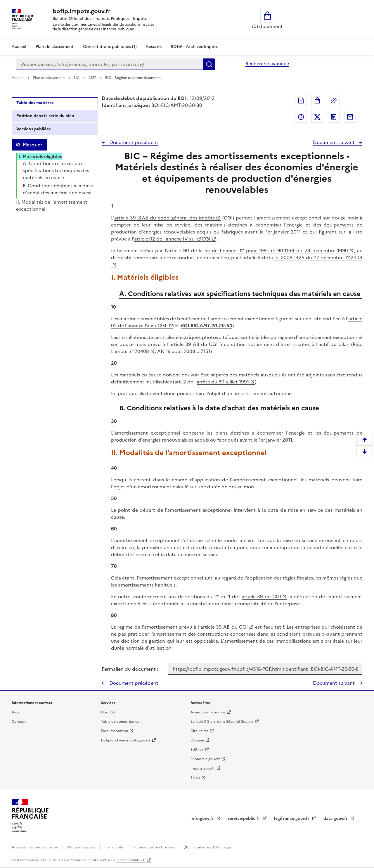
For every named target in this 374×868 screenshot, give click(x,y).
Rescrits (154, 47)
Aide (16, 712)
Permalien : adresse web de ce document (334, 101)
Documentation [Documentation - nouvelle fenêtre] (115, 731)
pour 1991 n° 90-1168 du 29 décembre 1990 (296, 250)
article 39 (125, 218)
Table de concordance (120, 722)
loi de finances (221, 250)
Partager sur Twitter (317, 117)
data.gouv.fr (336, 818)
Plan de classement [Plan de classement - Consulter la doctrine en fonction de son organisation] (55, 47)
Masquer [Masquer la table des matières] (32, 145)
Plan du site (114, 847)
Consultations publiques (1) (110, 47)
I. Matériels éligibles (40, 156)
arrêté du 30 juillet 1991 (223, 382)
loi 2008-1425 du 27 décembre (310, 257)
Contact (19, 722)
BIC (77, 78)
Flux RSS (108, 712)
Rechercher (209, 64)
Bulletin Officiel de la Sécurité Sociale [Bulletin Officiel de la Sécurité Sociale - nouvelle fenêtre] (222, 722)
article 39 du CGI (261, 596)
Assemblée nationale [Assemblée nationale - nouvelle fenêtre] (208, 712)
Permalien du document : (130, 669)
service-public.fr (245, 818)
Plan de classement (49, 78)
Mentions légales (82, 847)
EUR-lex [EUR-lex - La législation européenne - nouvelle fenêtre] (197, 750)
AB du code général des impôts (178, 218)
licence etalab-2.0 (130, 860)
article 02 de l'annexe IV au (165, 239)
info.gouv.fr (203, 818)
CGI (206, 239)
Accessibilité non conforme (35, 847)
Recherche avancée (267, 63)
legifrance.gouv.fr (292, 818)
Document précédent (133, 142)
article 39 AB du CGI (224, 627)
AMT (93, 78)
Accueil (19, 47)
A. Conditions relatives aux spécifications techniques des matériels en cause (56, 170)
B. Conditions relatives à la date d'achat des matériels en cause (58, 189)
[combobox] (110, 64)
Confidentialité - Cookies (154, 847)
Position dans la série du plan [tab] (45, 116)
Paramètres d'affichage (211, 847)
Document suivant (334, 142)
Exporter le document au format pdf (301, 101)
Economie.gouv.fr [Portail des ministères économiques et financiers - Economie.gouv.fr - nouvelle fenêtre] (205, 759)
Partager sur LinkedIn (334, 117)
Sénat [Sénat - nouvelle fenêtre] (195, 778)
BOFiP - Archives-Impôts (194, 47)
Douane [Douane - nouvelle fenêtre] (197, 740)
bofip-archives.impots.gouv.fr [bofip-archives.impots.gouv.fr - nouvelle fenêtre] (126, 740)
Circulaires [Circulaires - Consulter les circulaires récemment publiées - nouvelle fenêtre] (199, 731)
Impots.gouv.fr (203, 768)
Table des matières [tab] (35, 103)
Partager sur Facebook (301, 117)
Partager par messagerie (350, 117)
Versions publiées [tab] (33, 129)
